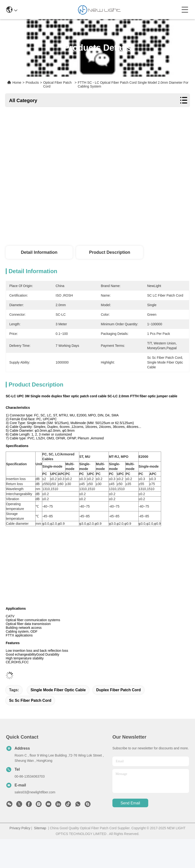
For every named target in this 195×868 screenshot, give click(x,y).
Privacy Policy (20, 828)
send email (130, 803)
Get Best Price (135, 233)
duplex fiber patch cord (119, 690)
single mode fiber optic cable (58, 690)
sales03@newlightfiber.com (35, 792)
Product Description (110, 252)
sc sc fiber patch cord (30, 700)
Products (32, 83)
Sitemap (40, 828)
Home (17, 83)
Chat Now (172, 233)
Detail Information (39, 252)
